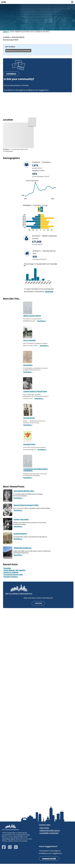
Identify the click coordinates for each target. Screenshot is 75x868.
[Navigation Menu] (72, 2)
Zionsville (7, 568)
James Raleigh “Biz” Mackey (15, 570)
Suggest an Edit (49, 863)
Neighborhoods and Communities (18, 51)
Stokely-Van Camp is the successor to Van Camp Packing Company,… (30, 523)
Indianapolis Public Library (50, 834)
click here (49, 292)
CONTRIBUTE (11, 74)
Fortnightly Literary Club (13, 574)
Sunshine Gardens (11, 577)
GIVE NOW (38, 603)
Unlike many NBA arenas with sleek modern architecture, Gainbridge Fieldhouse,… (32, 552)
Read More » (18, 498)
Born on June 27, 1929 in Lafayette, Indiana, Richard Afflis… (32, 508)
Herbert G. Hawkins (11, 572)
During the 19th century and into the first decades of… (31, 537)
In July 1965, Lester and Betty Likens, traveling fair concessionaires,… (28, 495)
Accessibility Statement (49, 837)
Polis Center (44, 832)
